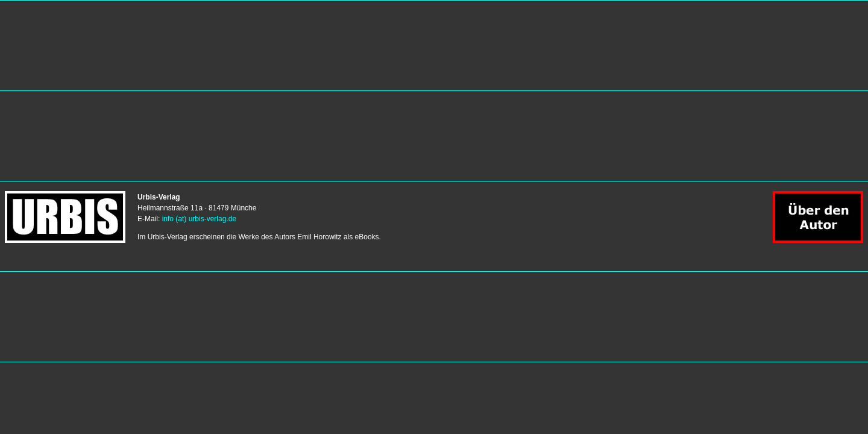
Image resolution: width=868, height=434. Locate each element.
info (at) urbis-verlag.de (199, 219)
